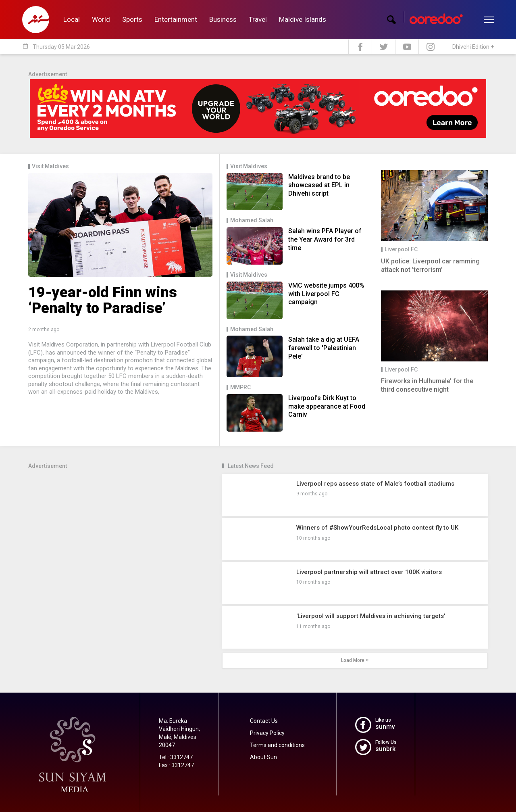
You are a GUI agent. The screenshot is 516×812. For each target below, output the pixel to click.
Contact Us (264, 721)
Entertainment (176, 19)
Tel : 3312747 (176, 757)
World (101, 19)
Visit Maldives (50, 166)
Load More (355, 660)
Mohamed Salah (252, 220)
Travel (258, 19)
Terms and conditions (277, 745)
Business (223, 19)
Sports (132, 19)
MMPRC (240, 387)
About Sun (263, 757)
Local (72, 19)
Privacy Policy (267, 733)
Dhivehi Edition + (473, 47)
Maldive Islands (303, 19)
